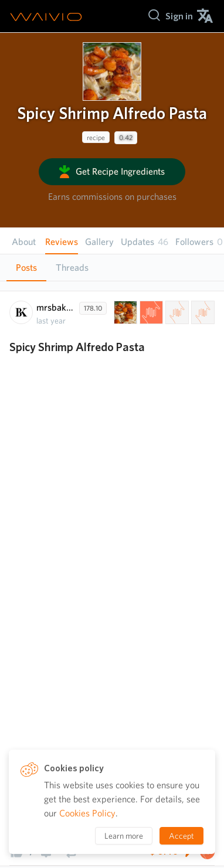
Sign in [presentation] (179, 16)
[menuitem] (179, 16)
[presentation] (112, 72)
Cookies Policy (87, 813)
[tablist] (112, 268)
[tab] (26, 268)
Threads (72, 268)
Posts (26, 268)
